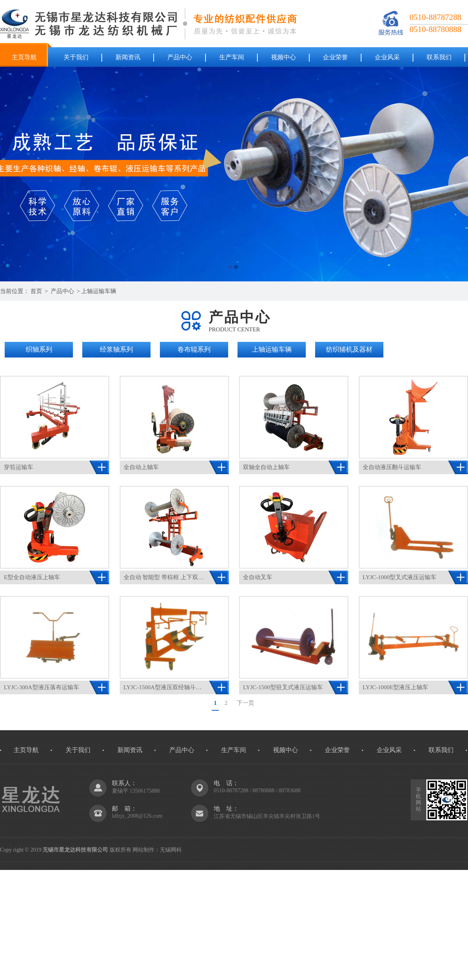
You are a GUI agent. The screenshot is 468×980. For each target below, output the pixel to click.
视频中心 (284, 57)
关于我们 (76, 57)
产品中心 (180, 57)
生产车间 (232, 57)
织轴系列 (39, 349)
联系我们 (439, 57)
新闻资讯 (128, 57)
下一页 (246, 703)
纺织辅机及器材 (349, 349)
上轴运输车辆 (99, 291)
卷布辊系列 (194, 349)
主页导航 (24, 57)
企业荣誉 (335, 57)
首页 (36, 291)
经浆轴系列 (116, 349)
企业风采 (387, 57)
